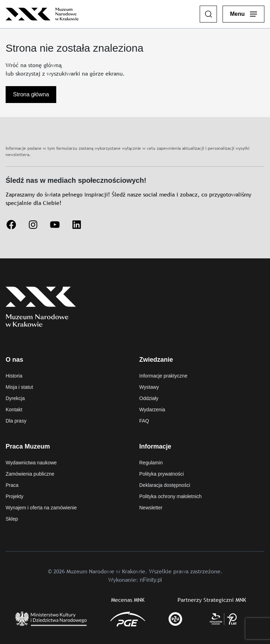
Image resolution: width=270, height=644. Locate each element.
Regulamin (151, 463)
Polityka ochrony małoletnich (170, 496)
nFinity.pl (151, 580)
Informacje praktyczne (163, 376)
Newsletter (151, 508)
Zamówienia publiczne (30, 474)
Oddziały (149, 398)
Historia (14, 376)
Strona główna (31, 94)
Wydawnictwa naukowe (31, 463)
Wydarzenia (152, 410)
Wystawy (149, 387)
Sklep (12, 519)
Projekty (15, 496)
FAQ (144, 421)
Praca (12, 485)
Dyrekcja (15, 398)
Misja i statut (19, 387)
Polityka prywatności (162, 474)
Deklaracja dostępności (165, 485)
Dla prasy (16, 421)
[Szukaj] (208, 14)
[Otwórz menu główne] (243, 14)
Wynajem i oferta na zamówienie (41, 508)
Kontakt (14, 410)
